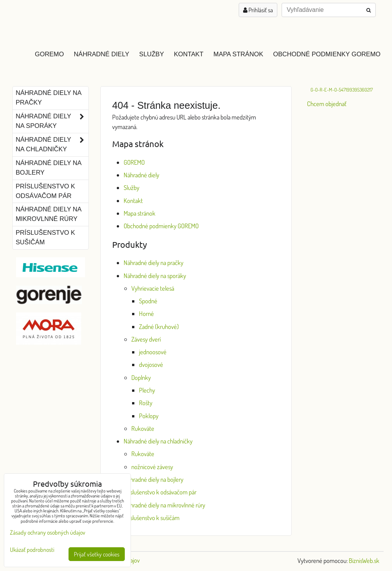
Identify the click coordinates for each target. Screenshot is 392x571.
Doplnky (141, 377)
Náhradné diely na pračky (154, 263)
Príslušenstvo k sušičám (152, 518)
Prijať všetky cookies (97, 554)
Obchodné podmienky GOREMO (327, 54)
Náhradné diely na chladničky (158, 441)
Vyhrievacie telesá (153, 288)
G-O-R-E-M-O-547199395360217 (342, 90)
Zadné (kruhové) (159, 326)
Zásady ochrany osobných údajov (48, 532)
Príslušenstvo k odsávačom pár (160, 492)
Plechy (147, 390)
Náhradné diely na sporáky (155, 276)
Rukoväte (143, 428)
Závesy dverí (146, 339)
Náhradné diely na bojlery (154, 479)
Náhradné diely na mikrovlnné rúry (164, 505)
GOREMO (49, 54)
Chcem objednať (327, 104)
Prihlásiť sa (258, 10)
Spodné (148, 301)
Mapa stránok (238, 54)
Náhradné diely (102, 54)
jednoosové (153, 352)
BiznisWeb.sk (364, 560)
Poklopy (149, 416)
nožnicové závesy (152, 467)
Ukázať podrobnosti (32, 550)
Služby (152, 54)
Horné (146, 313)
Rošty (146, 403)
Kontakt (189, 54)
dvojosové (151, 364)
